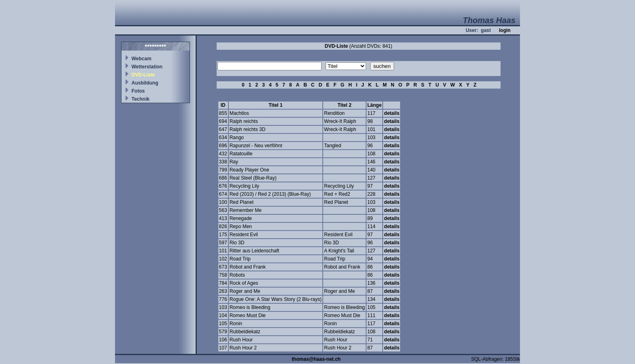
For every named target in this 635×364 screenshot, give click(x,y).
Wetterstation (147, 67)
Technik (141, 99)
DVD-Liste (143, 75)
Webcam (142, 59)
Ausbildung (145, 83)
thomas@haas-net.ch (316, 359)
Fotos (138, 91)
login (505, 30)
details (392, 113)
